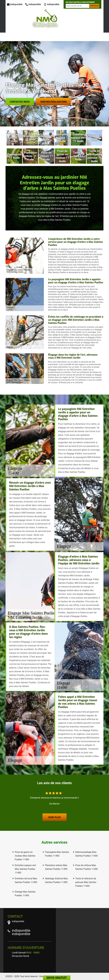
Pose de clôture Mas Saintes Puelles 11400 (87, 867)
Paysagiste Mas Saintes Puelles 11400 (57, 854)
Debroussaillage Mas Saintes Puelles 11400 (87, 854)
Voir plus (54, 817)
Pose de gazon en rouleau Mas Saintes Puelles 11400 (25, 856)
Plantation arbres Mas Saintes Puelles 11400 (56, 867)
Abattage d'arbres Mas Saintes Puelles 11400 (56, 880)
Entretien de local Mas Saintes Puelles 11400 (26, 880)
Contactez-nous (20, 102)
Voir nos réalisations (54, 102)
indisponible (15, 4)
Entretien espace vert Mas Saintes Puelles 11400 (25, 869)
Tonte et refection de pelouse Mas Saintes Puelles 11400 (86, 882)
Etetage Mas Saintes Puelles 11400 (25, 894)
